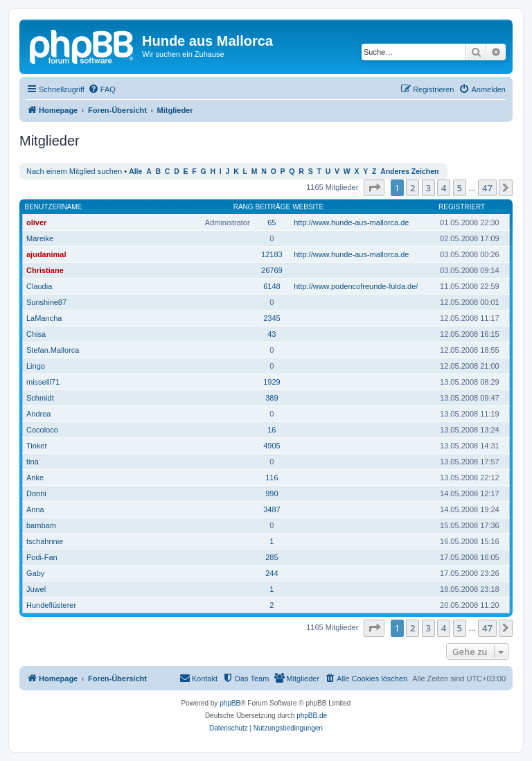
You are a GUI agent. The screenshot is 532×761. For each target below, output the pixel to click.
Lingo (36, 366)
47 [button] (487, 188)
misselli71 (43, 382)
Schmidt (40, 398)
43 (272, 334)
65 (272, 222)
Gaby (35, 573)
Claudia (39, 286)
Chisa (36, 334)
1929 (272, 382)
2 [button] (413, 188)
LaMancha (44, 318)
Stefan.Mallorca (53, 350)
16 (272, 430)
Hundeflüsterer (51, 605)
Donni (36, 493)
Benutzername (54, 207)
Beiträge (273, 207)
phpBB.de (312, 716)
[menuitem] (102, 89)
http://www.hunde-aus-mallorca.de (351, 222)
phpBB (230, 703)
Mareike (40, 238)
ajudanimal (46, 254)
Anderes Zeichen (409, 172)
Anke (35, 478)
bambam (41, 525)
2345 (272, 318)
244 (272, 573)
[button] (374, 188)
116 (272, 478)
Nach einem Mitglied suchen (74, 171)
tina (33, 462)
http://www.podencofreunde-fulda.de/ (356, 286)
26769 (272, 270)
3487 (272, 509)
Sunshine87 (46, 302)
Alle (135, 172)
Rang (243, 207)
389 (272, 398)
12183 (272, 254)
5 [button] (460, 188)
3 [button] (428, 188)
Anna (35, 509)
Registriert (462, 207)
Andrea (38, 414)
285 (272, 557)
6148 (272, 286)
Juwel (36, 589)
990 (272, 493)
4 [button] (444, 188)
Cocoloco (42, 430)
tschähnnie (45, 541)
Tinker (37, 446)
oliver (36, 222)
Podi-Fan (42, 557)
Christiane (45, 270)
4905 (272, 446)
